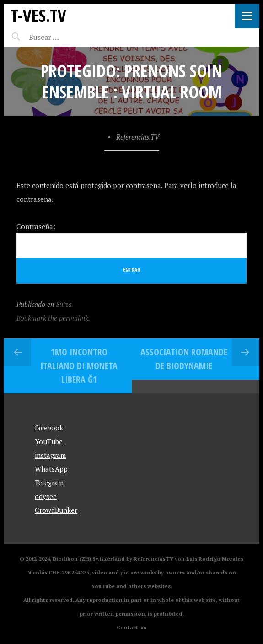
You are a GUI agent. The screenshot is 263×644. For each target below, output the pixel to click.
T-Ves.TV (38, 15)
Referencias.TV (138, 137)
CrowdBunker (56, 510)
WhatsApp (51, 469)
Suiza (64, 304)
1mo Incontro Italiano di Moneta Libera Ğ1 (79, 366)
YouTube (49, 441)
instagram (50, 455)
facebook (49, 428)
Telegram (49, 483)
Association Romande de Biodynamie (184, 359)
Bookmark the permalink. (53, 318)
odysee (46, 496)
